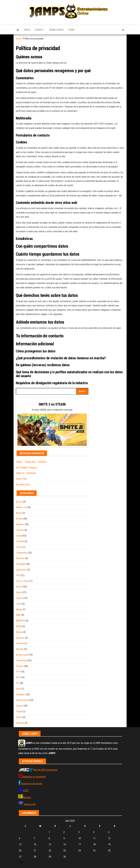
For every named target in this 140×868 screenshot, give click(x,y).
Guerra (19, 592)
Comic (71, 30)
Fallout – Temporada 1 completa (31, 462)
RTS (18, 683)
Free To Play (22, 581)
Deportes (20, 558)
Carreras (20, 530)
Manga (19, 609)
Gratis (19, 587)
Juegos (40, 30)
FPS (18, 575)
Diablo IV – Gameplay (26, 473)
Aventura (20, 524)
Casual (19, 536)
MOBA (19, 626)
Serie (18, 689)
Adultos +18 (21, 507)
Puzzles (20, 666)
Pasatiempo (21, 660)
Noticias (20, 649)
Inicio (27, 30)
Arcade (19, 519)
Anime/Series (56, 30)
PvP (18, 672)
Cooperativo (22, 553)
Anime (19, 513)
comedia (20, 541)
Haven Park (21, 479)
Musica (19, 632)
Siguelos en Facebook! (31, 784)
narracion (20, 638)
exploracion (21, 570)
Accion (19, 502)
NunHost (27, 797)
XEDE (26, 791)
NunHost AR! (30, 804)
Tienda (19, 711)
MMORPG (20, 621)
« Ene (21, 862)
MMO (18, 615)
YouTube (20, 723)
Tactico (19, 706)
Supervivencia (22, 700)
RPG (18, 677)
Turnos (19, 717)
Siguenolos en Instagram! (34, 777)
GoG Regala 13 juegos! (27, 468)
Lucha (19, 604)
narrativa (20, 643)
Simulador (20, 695)
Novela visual (22, 655)
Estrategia (21, 564)
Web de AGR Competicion (45, 770)
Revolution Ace (23, 484)
